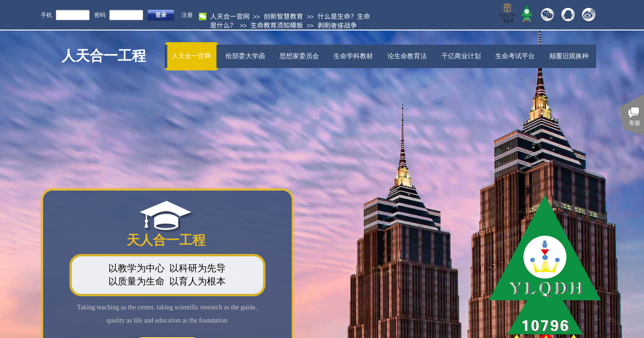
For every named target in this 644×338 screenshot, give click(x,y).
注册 (187, 15)
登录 (161, 15)
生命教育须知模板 (277, 25)
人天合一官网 (230, 16)
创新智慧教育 (283, 16)
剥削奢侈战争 (337, 25)
